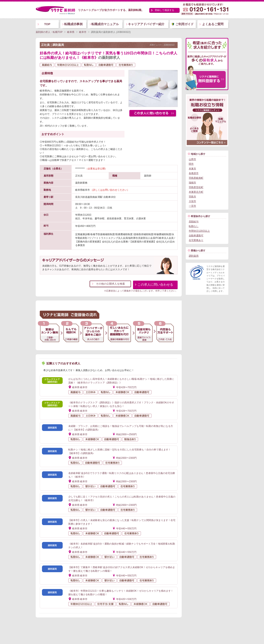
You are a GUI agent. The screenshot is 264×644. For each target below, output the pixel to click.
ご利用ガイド (185, 24)
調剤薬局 (194, 256)
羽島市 (192, 197)
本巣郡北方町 (196, 192)
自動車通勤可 (196, 236)
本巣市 (192, 169)
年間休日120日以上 (199, 231)
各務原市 (194, 173)
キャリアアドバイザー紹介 (146, 24)
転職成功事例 (73, 24)
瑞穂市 (192, 183)
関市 (191, 164)
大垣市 (192, 201)
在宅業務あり (196, 240)
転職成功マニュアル (105, 24)
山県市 (192, 159)
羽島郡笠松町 (196, 187)
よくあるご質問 (213, 24)
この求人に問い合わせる (155, 285)
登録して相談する (164, 10)
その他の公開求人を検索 (110, 284)
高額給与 (194, 222)
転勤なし (194, 226)
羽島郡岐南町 (196, 178)
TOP (47, 24)
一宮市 (192, 206)
